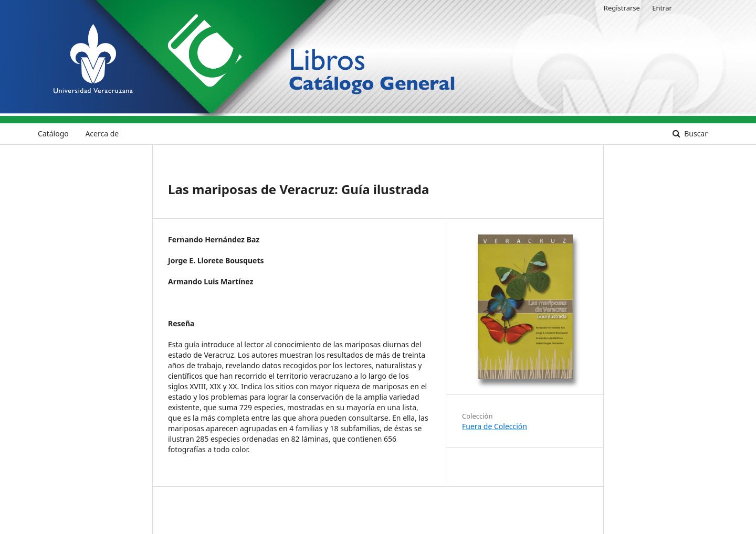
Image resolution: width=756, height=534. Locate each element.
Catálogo (53, 133)
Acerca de (102, 133)
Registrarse (622, 8)
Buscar (695, 133)
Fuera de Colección (495, 426)
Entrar (662, 8)
